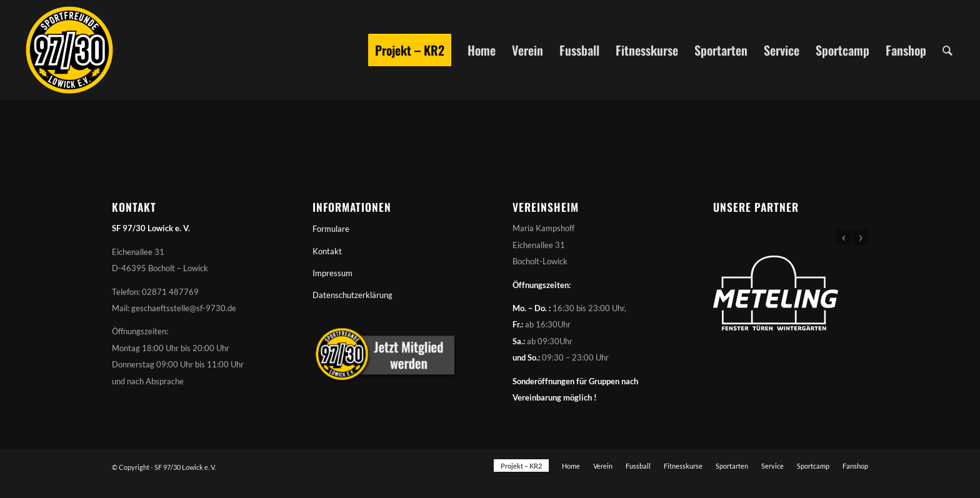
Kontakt (327, 251)
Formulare (331, 229)
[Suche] (947, 50)
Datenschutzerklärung (352, 295)
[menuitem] (410, 50)
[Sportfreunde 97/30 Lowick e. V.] (69, 50)
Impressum (332, 273)
